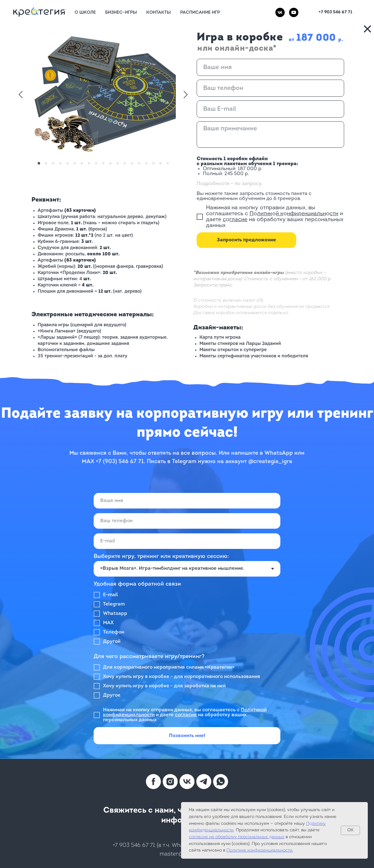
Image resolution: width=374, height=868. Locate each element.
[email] (270, 109)
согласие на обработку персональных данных (237, 837)
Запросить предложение (246, 240)
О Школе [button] (85, 13)
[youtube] (294, 12)
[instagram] (170, 782)
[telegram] (204, 782)
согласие (235, 220)
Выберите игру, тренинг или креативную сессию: (161, 557)
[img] (367, 29)
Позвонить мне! (187, 736)
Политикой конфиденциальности (294, 214)
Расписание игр (200, 13)
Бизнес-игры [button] (121, 13)
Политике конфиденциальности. (260, 850)
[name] (270, 67)
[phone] (270, 88)
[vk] (280, 12)
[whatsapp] (221, 782)
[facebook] (153, 782)
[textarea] (270, 135)
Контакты (159, 13)
